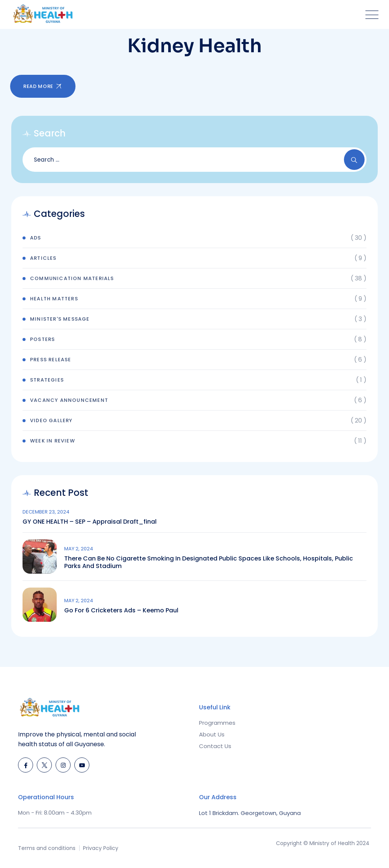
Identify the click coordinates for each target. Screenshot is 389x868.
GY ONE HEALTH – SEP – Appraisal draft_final (90, 522)
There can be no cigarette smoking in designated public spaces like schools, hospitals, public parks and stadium (209, 562)
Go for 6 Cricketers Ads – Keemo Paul (121, 610)
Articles (43, 258)
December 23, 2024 (46, 512)
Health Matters (54, 299)
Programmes (217, 723)
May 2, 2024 (79, 549)
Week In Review (53, 441)
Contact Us (215, 746)
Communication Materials (72, 278)
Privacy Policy (101, 848)
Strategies (47, 380)
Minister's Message (60, 319)
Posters (42, 339)
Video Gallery (51, 420)
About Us (212, 734)
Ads (36, 238)
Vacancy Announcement (69, 400)
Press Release (51, 360)
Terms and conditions (47, 848)
